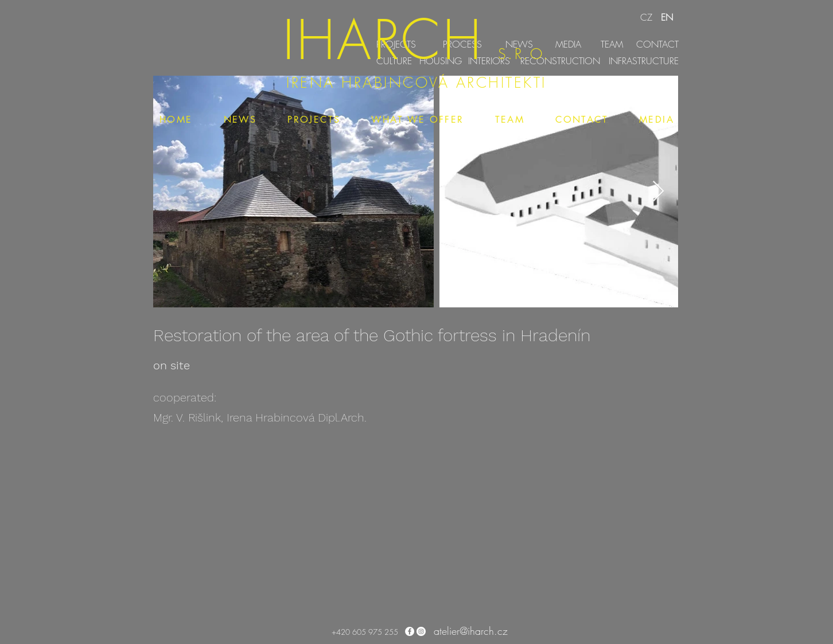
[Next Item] (658, 192)
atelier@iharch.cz (471, 631)
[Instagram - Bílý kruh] (421, 631)
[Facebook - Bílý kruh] (410, 631)
